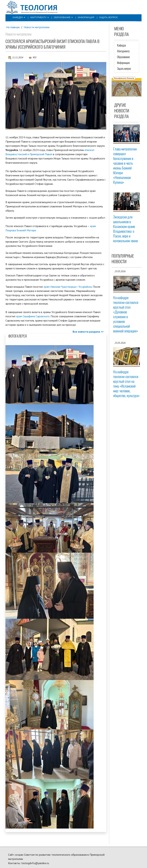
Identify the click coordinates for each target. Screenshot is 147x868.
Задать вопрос (103, 17)
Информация (82, 17)
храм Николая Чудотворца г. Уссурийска (68, 286)
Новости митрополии (37, 27)
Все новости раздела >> (88, 332)
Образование (60, 17)
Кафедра (18, 17)
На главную (13, 27)
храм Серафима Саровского (33, 316)
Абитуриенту (38, 17)
